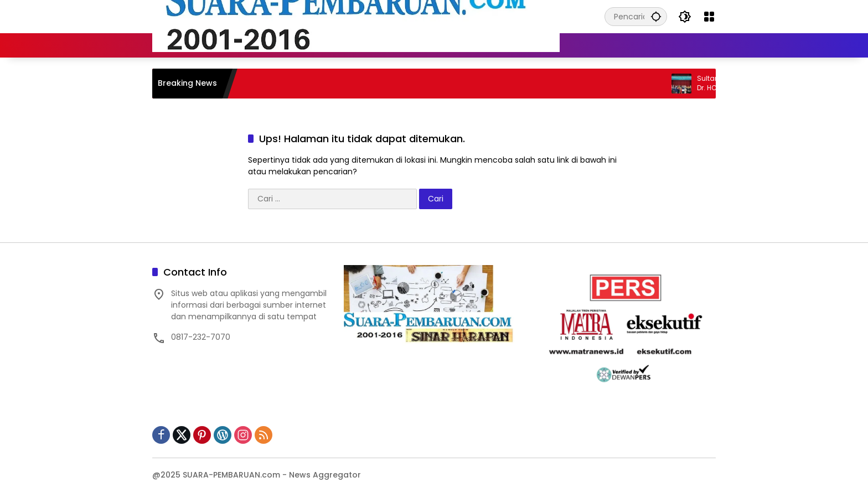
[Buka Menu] (709, 17)
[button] (656, 16)
